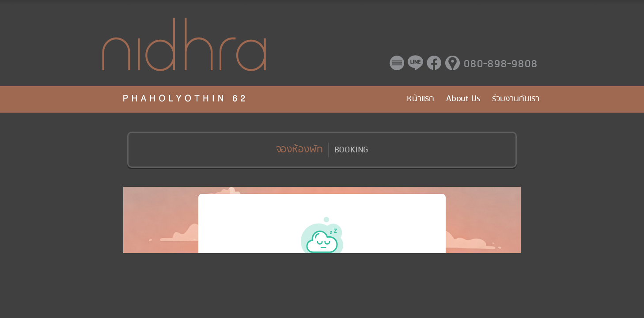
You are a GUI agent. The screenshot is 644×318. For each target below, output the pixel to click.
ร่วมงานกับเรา (516, 99)
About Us (463, 99)
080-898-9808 (500, 64)
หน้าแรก (420, 99)
